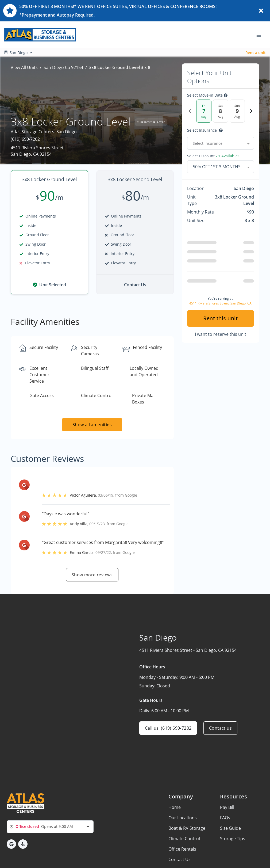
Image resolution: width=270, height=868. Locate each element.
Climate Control (184, 839)
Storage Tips (233, 839)
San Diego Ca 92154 (63, 67)
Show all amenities (92, 425)
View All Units (24, 67)
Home (175, 807)
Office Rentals (182, 849)
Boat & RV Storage (187, 828)
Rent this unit (220, 318)
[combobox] (221, 143)
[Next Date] (251, 111)
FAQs (225, 818)
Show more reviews (92, 575)
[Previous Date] (190, 111)
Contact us (220, 728)
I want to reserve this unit (221, 334)
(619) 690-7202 (25, 139)
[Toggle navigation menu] (261, 35)
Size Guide (230, 828)
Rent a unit (256, 53)
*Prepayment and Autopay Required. (57, 15)
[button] (11, 844)
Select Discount (213, 156)
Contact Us (180, 859)
